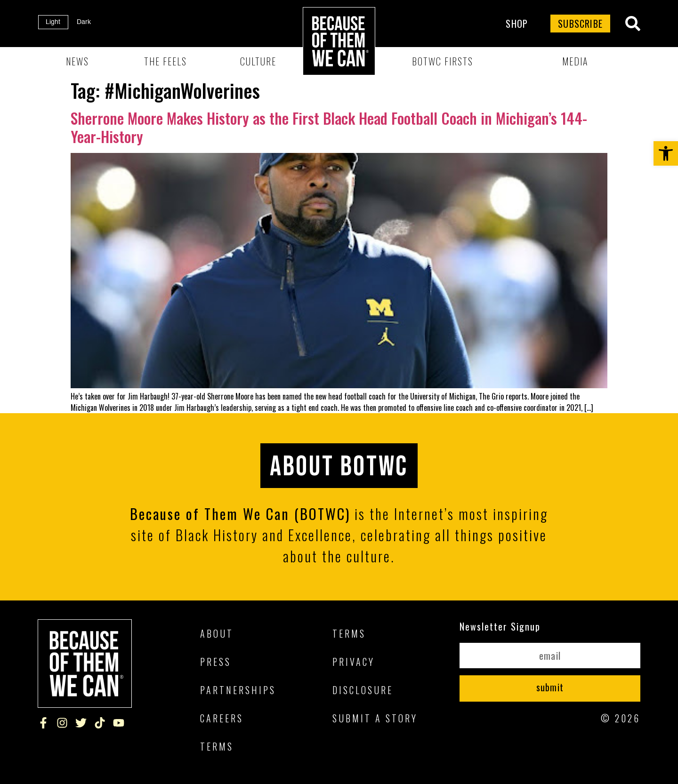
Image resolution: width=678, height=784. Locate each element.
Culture (258, 61)
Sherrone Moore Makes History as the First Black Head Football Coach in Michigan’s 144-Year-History (329, 127)
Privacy (354, 662)
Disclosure (363, 690)
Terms (217, 746)
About (217, 633)
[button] (666, 153)
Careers (222, 718)
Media (575, 61)
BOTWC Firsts (443, 61)
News (77, 61)
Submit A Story (375, 718)
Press (216, 662)
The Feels (165, 61)
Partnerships (238, 690)
